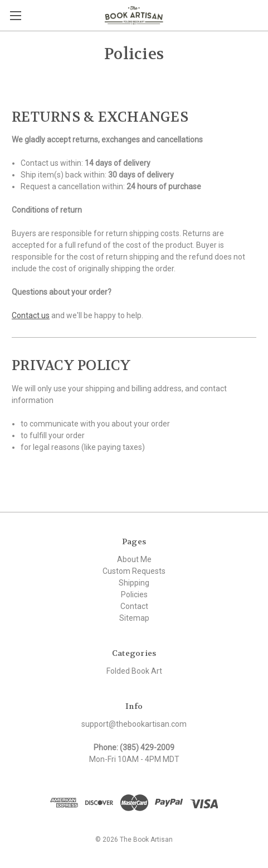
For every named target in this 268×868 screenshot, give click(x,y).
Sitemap (134, 618)
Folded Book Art (134, 671)
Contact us (31, 315)
